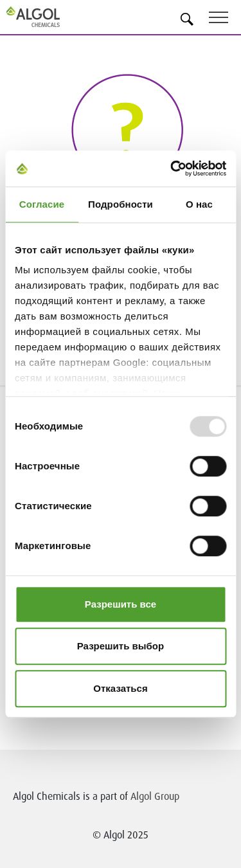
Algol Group (155, 796)
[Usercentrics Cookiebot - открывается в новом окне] (172, 168)
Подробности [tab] (121, 204)
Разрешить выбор (121, 646)
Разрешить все (121, 604)
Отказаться (120, 688)
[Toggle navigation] (225, 20)
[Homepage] (48, 17)
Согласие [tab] (42, 204)
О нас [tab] (199, 204)
